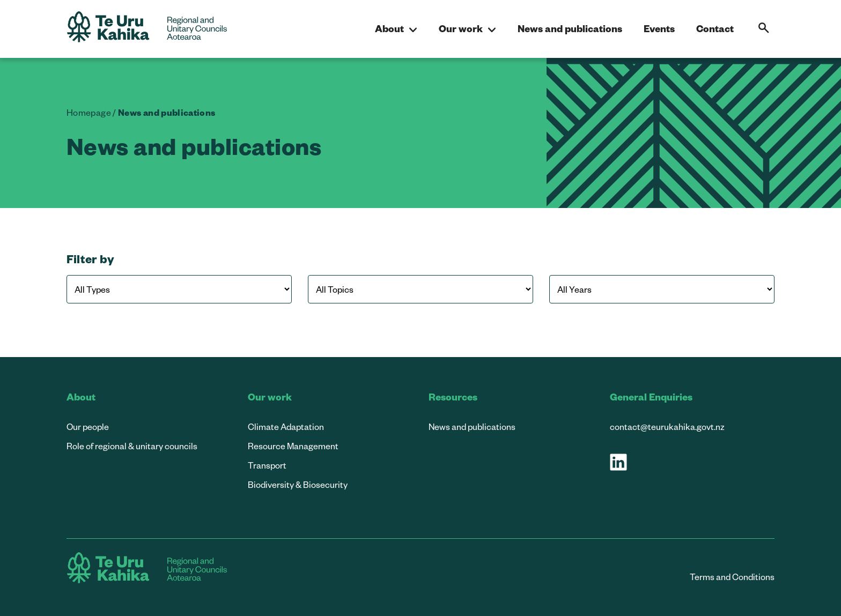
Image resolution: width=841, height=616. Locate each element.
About (396, 28)
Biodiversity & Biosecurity (298, 484)
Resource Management (293, 446)
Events (659, 28)
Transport (267, 465)
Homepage (89, 112)
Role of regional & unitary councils (132, 446)
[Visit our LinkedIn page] (618, 462)
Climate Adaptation (286, 426)
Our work (467, 28)
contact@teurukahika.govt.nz (667, 426)
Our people (88, 426)
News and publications (570, 28)
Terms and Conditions (732, 577)
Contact (715, 28)
